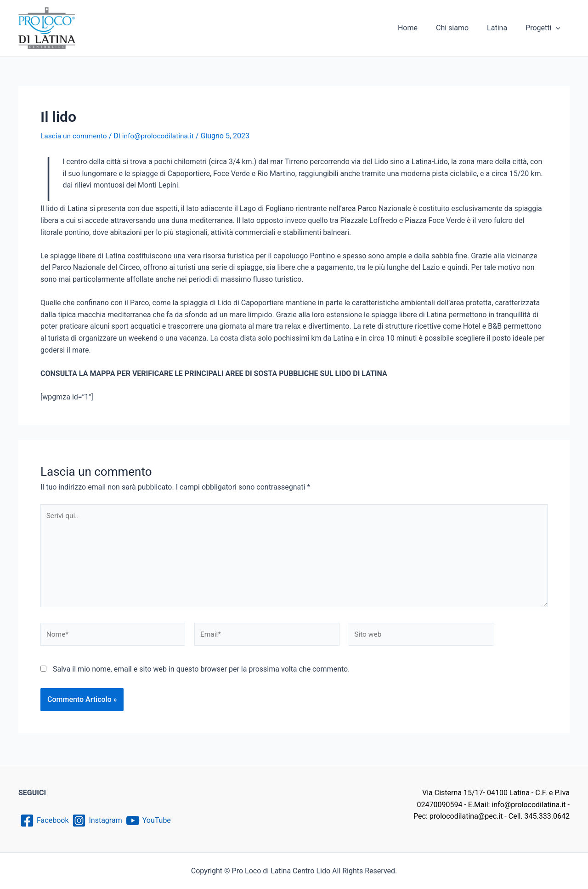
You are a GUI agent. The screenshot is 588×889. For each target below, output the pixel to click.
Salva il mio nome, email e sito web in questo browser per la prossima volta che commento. (201, 673)
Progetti (545, 28)
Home (421, 28)
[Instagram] (99, 821)
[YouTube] (153, 821)
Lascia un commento (75, 136)
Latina (503, 28)
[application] (558, 28)
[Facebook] (44, 821)
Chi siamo (461, 28)
